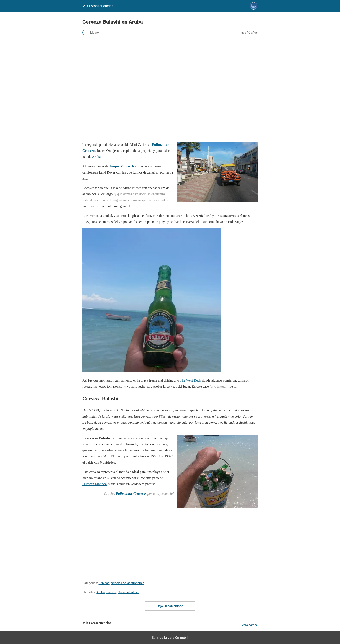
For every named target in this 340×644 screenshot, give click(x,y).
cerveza (111, 592)
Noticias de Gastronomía (127, 583)
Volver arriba (250, 625)
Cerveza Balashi (128, 592)
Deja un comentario (170, 606)
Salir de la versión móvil (170, 638)
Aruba (96, 157)
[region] (170, 131)
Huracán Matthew (95, 484)
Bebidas (104, 583)
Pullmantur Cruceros (131, 494)
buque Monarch (122, 166)
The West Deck (190, 380)
